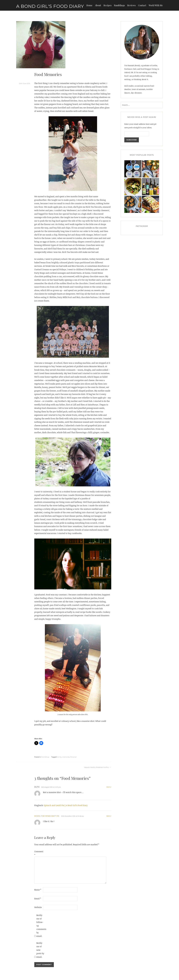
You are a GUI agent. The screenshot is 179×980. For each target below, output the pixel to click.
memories (66, 757)
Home (89, 5)
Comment (38, 853)
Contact (142, 5)
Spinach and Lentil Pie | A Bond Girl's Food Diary (66, 805)
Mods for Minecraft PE (47, 816)
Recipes (108, 5)
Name (38, 890)
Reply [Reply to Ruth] (109, 787)
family (59, 757)
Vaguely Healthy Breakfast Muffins (96, 767)
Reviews (131, 5)
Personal (73, 757)
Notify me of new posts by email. (40, 950)
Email (38, 899)
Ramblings (119, 5)
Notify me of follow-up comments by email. (40, 926)
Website (38, 907)
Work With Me (156, 5)
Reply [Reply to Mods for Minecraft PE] (109, 816)
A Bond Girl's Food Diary (50, 6)
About (98, 5)
